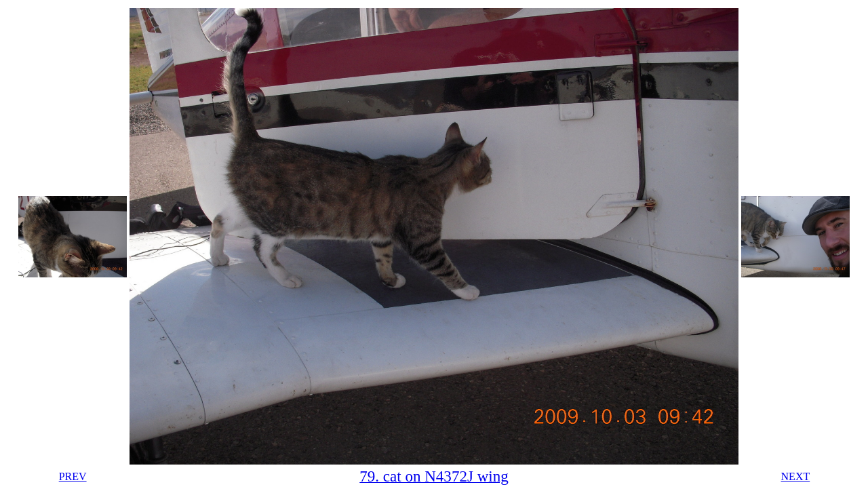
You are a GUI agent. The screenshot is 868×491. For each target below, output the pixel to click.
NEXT (796, 476)
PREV (73, 476)
